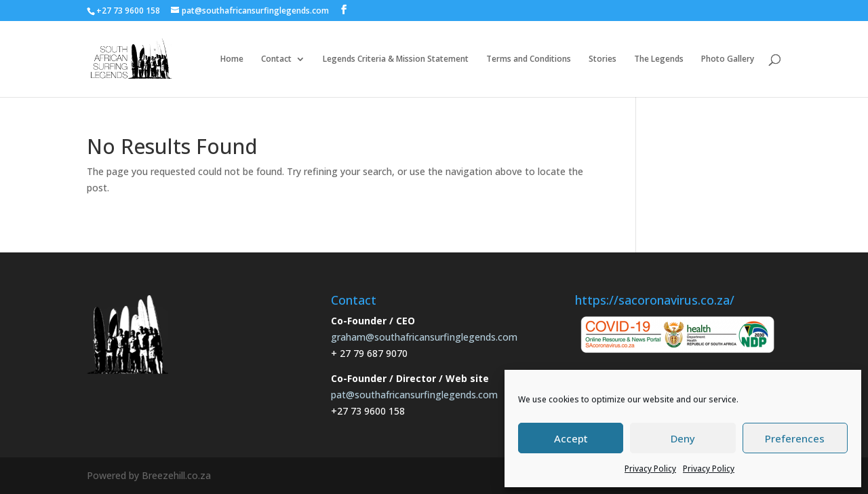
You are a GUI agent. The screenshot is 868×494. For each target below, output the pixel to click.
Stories (603, 59)
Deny (683, 438)
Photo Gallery (728, 59)
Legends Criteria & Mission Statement (396, 59)
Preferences (795, 438)
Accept (571, 438)
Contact (276, 59)
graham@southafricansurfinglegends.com (424, 337)
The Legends (659, 59)
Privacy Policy (650, 469)
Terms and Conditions (529, 59)
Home (232, 59)
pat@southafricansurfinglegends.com (414, 395)
